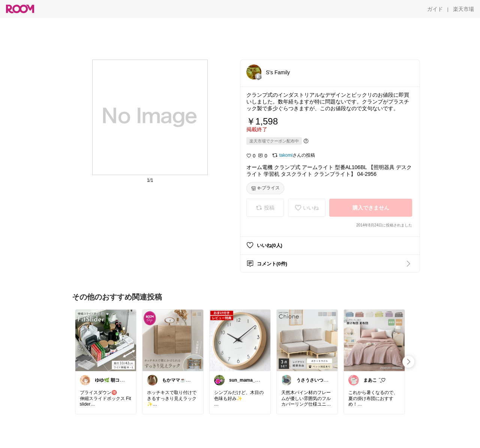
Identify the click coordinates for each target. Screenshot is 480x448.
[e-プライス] (265, 188)
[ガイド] (435, 9)
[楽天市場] (463, 9)
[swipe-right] (408, 362)
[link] (106, 340)
